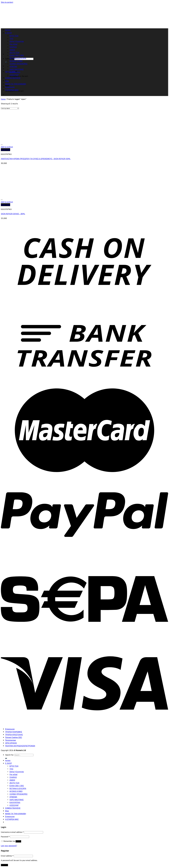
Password (5, 837)
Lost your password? (9, 846)
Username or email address (12, 832)
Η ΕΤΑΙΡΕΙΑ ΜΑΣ (12, 90)
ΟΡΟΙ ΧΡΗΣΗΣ (11, 743)
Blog (7, 81)
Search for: (10, 755)
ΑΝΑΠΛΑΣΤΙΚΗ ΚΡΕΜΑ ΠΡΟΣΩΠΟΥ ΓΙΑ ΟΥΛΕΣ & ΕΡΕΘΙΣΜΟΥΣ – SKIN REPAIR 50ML (36, 159)
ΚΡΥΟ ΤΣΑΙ (14, 766)
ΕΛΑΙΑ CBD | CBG (17, 55)
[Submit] (6, 62)
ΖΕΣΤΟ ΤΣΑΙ (14, 53)
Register (4, 865)
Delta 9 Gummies (17, 772)
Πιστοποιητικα (11, 740)
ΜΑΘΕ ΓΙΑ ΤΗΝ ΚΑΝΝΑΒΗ (16, 84)
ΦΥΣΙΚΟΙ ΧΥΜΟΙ (16, 61)
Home (3, 99)
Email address (7, 856)
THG (11, 769)
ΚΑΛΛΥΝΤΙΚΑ (15, 72)
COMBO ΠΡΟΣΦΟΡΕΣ (18, 64)
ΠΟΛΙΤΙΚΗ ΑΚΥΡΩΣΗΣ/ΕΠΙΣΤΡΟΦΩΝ (20, 746)
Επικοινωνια (10, 87)
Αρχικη (8, 760)
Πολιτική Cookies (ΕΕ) (14, 737)
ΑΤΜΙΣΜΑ (13, 67)
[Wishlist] (2, 145)
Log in (18, 841)
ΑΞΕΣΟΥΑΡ (14, 75)
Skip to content (7, 2)
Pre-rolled (13, 774)
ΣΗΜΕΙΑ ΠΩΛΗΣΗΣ (13, 78)
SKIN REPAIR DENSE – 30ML (13, 214)
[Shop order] (10, 108)
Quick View (5, 150)
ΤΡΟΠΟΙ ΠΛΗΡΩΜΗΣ (14, 732)
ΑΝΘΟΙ (12, 780)
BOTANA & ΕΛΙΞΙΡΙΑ (18, 58)
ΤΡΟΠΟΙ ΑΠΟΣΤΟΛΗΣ (14, 735)
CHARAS (13, 777)
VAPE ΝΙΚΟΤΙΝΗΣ (17, 69)
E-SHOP (8, 763)
